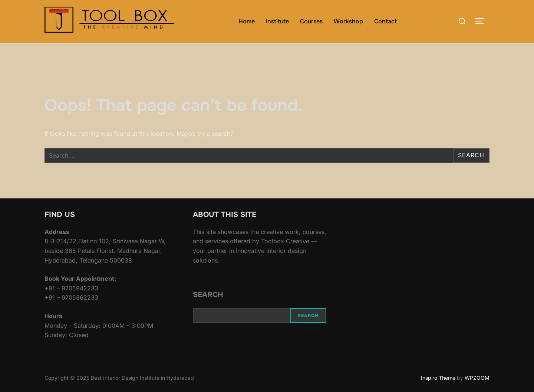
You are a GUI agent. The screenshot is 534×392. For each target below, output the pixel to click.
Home (247, 21)
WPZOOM (477, 378)
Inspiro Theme (438, 378)
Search (208, 295)
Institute (277, 21)
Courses (311, 21)
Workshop (348, 21)
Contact (385, 21)
